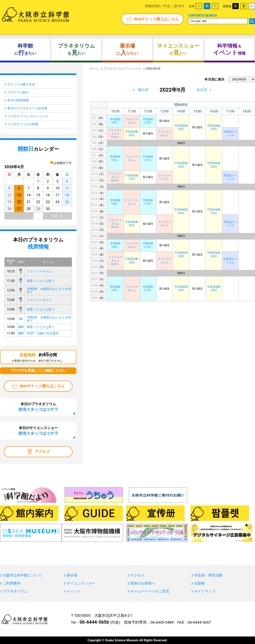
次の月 (202, 90)
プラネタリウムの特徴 (23, 124)
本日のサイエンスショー (38, 431)
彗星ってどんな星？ (41, 281)
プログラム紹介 (18, 92)
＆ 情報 (229, 50)
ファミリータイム (132, 121)
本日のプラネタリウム (38, 407)
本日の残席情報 (18, 100)
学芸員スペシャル (230, 133)
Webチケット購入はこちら (156, 19)
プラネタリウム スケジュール (28, 116)
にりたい (127, 50)
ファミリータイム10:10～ (115, 134)
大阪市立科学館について (22, 575)
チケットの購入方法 (21, 84)
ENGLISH (152, 6)
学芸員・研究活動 (208, 575)
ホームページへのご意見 (150, 591)
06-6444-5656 (94, 622)
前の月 (143, 90)
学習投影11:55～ (148, 121)
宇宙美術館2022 (181, 127)
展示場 (72, 575)
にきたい (25, 50)
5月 (55, 216)
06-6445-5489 (162, 622)
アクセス (42, 451)
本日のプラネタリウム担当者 (27, 108)
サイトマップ (205, 591)
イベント (74, 591)
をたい (76, 50)
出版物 (199, 583)
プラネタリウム (15, 591)
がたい (178, 50)
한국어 (179, 6)
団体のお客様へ (143, 583)
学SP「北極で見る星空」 (44, 333)
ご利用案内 (12, 583)
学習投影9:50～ (115, 121)
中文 (167, 6)
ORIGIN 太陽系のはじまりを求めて (49, 290)
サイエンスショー (81, 583)
